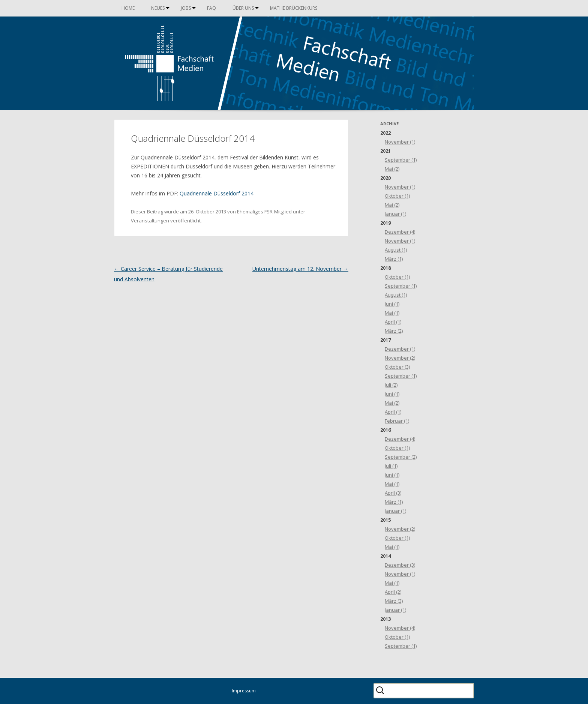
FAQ (211, 8)
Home (128, 8)
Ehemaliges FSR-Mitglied (264, 212)
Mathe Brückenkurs (294, 8)
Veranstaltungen (150, 221)
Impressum (244, 691)
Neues (158, 8)
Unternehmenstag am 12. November (300, 269)
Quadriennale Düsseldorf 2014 (217, 193)
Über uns (243, 8)
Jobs (186, 8)
